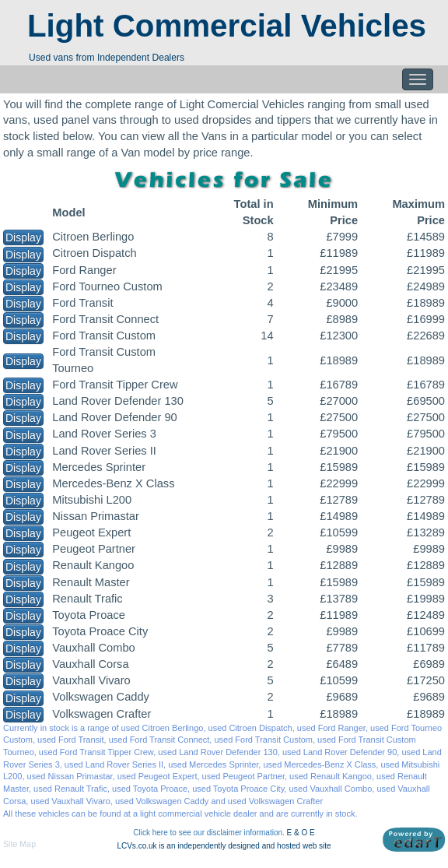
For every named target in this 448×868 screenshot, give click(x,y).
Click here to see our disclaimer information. (209, 833)
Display (23, 237)
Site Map (19, 844)
